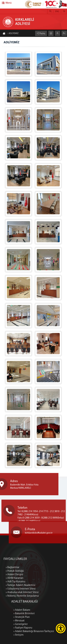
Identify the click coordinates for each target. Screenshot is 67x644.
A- (58, 33)
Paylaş (42, 33)
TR (64, 12)
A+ (64, 33)
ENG (57, 12)
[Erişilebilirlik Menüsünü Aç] (61, 628)
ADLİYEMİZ (13, 34)
